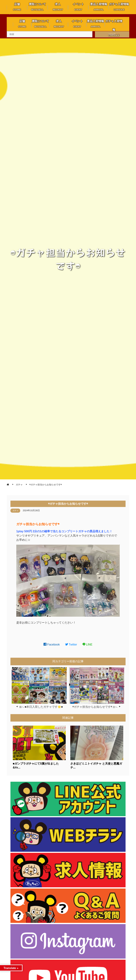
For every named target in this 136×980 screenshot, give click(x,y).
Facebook (52, 645)
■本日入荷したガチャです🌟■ (44, 707)
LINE (87, 645)
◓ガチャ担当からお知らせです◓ (92, 707)
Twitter (71, 645)
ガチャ (15, 511)
